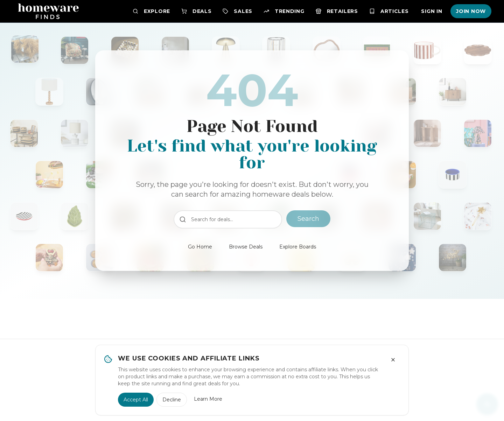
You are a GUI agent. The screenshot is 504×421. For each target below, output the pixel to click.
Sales (237, 11)
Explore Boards (298, 247)
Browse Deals (246, 247)
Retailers (337, 11)
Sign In (432, 11)
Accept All (136, 400)
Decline (172, 400)
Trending (284, 11)
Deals (197, 11)
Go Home (200, 247)
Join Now (471, 11)
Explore (151, 11)
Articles (389, 11)
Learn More (208, 399)
